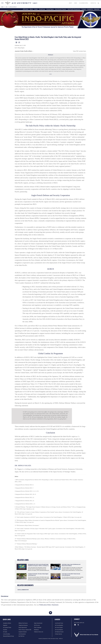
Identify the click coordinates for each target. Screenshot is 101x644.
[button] (2, 3)
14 (83, 373)
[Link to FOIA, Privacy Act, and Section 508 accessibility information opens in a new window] (25, 630)
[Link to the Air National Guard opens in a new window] (59, 632)
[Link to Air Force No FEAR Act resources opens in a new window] (21, 636)
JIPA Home (26, 9)
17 (33, 399)
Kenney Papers (50, 9)
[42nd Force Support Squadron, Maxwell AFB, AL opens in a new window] (6, 634)
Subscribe (97, 9)
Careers (57, 619)
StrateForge (42, 9)
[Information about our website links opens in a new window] (22, 634)
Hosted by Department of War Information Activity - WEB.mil (50, 639)
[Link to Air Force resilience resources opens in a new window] (36, 630)
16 (27, 397)
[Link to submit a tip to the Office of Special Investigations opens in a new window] (37, 625)
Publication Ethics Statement (49, 605)
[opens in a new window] (84, 3)
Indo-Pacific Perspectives (74, 9)
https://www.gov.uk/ (27, 514)
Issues (36, 9)
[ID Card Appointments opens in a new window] (5, 632)
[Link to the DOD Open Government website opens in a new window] (38, 623)
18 (67, 419)
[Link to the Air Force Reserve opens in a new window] (59, 630)
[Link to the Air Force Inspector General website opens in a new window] (23, 632)
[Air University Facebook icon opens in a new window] (75, 625)
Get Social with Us (79, 623)
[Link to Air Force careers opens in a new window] (59, 627)
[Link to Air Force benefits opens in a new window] (59, 625)
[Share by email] (19, 42)
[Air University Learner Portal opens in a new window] (7, 627)
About (31, 9)
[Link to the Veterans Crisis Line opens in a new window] (39, 632)
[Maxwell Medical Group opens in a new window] (8, 636)
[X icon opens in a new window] (78, 625)
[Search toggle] (99, 3)
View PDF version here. (80, 51)
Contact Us (90, 9)
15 (59, 387)
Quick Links (7, 619)
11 (33, 322)
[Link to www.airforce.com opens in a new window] (59, 623)
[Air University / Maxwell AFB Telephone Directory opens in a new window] (23, 625)
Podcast (84, 9)
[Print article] (16, 42)
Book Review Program (61, 9)
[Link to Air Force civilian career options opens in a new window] (58, 634)
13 (45, 336)
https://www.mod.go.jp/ (21, 541)
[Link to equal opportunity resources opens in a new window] (23, 627)
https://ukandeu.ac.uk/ (29, 509)
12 (40, 331)
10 (85, 241)
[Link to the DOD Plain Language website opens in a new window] (38, 627)
